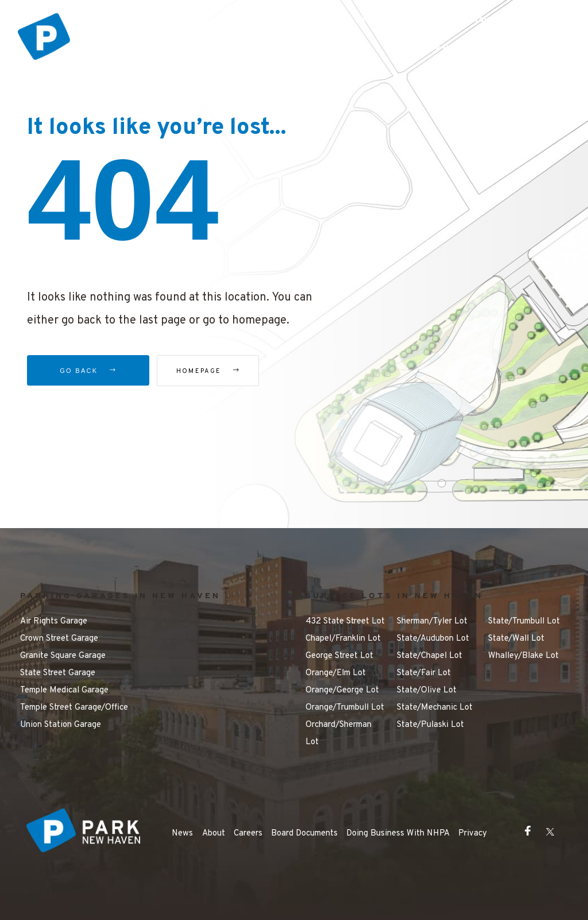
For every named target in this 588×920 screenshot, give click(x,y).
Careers (248, 834)
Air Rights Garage (54, 621)
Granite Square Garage (63, 656)
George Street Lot (339, 656)
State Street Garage (58, 673)
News (182, 834)
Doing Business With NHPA (398, 834)
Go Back (88, 371)
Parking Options (293, 20)
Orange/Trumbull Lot (345, 708)
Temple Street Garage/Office (74, 708)
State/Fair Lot (424, 673)
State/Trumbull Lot (524, 621)
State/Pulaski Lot (430, 725)
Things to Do (381, 20)
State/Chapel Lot (430, 656)
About (214, 834)
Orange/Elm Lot (336, 673)
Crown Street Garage (59, 639)
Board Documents (304, 834)
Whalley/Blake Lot (523, 656)
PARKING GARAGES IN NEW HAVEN (120, 596)
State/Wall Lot (516, 639)
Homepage (222, 371)
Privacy (473, 834)
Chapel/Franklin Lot (343, 639)
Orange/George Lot (342, 690)
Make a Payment (446, 49)
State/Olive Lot (427, 690)
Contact (527, 49)
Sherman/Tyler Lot (432, 621)
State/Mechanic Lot (435, 708)
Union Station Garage (61, 725)
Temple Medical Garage (64, 690)
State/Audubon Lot (433, 639)
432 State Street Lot (345, 621)
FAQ (536, 20)
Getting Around (468, 20)
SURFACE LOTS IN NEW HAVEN (394, 596)
